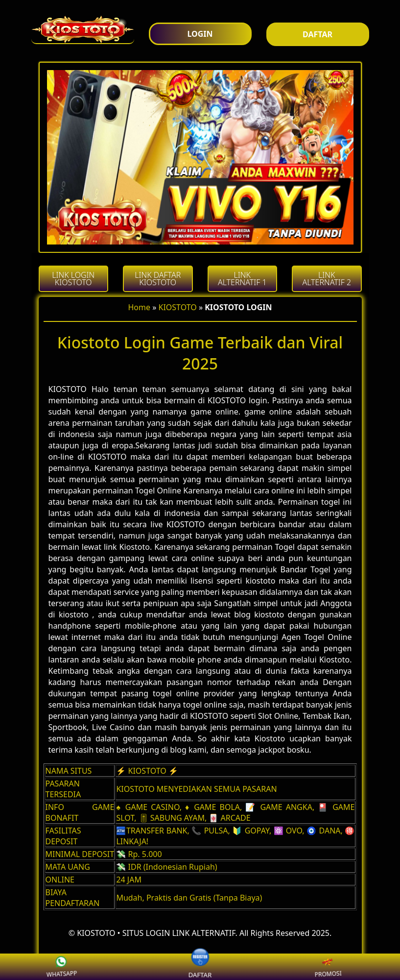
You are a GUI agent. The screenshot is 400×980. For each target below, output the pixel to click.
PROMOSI (339, 967)
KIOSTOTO (178, 307)
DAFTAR (200, 967)
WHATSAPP (72, 967)
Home (140, 307)
